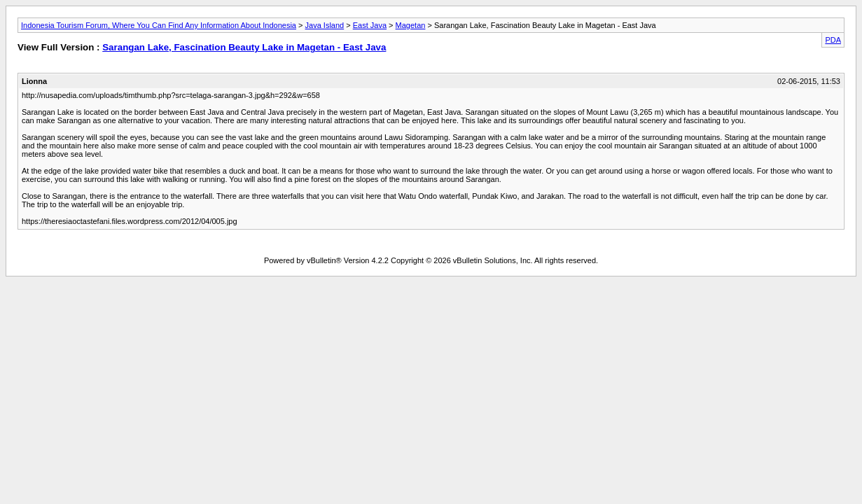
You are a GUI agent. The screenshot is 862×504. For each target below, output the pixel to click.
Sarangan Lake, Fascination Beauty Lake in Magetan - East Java (244, 47)
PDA (833, 40)
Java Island (325, 25)
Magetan (411, 25)
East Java (370, 25)
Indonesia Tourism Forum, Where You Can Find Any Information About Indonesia (159, 25)
